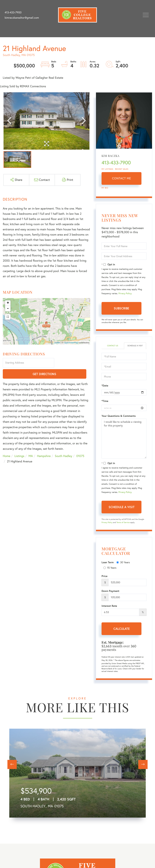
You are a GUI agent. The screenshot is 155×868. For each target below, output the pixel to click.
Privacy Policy (125, 294)
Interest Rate (109, 606)
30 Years (123, 562)
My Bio (105, 188)
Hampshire (44, 445)
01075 (80, 445)
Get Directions (73, 363)
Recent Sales (122, 169)
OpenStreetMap (71, 343)
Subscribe (121, 308)
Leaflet (57, 343)
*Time (105, 401)
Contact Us (113, 346)
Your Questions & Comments (119, 416)
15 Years (110, 568)
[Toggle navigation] (146, 15)
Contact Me (122, 178)
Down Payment (110, 591)
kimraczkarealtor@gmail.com (22, 18)
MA (31, 445)
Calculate (122, 629)
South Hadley (63, 445)
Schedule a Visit (135, 346)
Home (6, 445)
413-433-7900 (13, 12)
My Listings (107, 169)
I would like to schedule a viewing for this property (124, 439)
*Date (105, 386)
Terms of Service (123, 522)
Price (105, 576)
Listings (19, 445)
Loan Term (108, 562)
